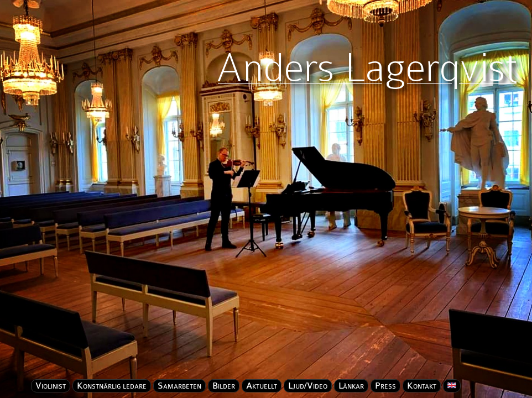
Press (385, 386)
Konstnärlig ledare (112, 386)
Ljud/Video (308, 386)
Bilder (224, 386)
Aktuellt (262, 386)
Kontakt (422, 386)
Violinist (51, 386)
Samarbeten (179, 386)
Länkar (351, 386)
